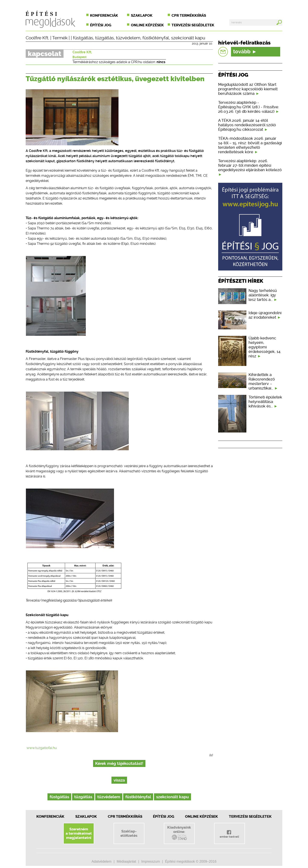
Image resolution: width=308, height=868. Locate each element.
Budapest (79, 57)
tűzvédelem (128, 38)
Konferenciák (104, 15)
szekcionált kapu (188, 38)
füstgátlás (83, 38)
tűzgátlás (104, 38)
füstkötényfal (156, 38)
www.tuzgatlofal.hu (42, 748)
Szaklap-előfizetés (129, 833)
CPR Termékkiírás (125, 816)
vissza (119, 780)
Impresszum (150, 861)
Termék (60, 38)
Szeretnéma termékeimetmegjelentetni (79, 833)
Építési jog (101, 25)
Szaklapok (142, 15)
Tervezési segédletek (193, 25)
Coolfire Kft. (37, 38)
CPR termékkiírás (189, 15)
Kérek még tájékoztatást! (119, 763)
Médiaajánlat (126, 861)
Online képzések (147, 25)
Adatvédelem (101, 861)
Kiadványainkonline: (179, 833)
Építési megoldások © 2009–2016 (191, 861)
